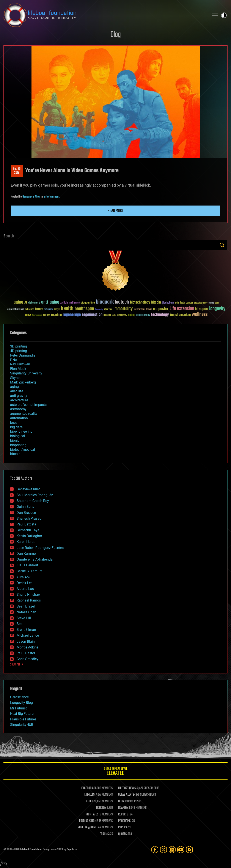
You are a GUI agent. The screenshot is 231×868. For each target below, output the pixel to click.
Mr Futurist (18, 708)
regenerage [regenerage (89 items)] (72, 315)
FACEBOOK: (87, 788)
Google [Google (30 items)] (57, 309)
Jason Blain (26, 641)
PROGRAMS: (125, 821)
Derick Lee (24, 583)
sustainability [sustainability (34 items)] (143, 315)
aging (14, 387)
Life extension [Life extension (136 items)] (182, 309)
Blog (116, 35)
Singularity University (26, 373)
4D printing (19, 351)
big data (16, 427)
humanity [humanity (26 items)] (99, 310)
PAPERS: (123, 827)
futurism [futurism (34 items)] (49, 310)
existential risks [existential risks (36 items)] (16, 309)
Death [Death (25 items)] (217, 303)
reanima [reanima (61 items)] (56, 315)
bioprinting (18, 445)
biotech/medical (23, 450)
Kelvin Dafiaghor (29, 536)
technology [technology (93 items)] (160, 315)
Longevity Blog (21, 703)
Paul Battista (26, 524)
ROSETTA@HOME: (88, 827)
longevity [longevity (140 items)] (217, 309)
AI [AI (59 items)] (26, 303)
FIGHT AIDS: (93, 815)
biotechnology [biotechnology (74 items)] (140, 303)
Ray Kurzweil (20, 364)
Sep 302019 (17, 171)
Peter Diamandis (23, 355)
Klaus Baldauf (27, 565)
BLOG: (121, 801)
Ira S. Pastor (26, 653)
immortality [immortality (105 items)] (123, 309)
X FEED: (90, 801)
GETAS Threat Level (115, 772)
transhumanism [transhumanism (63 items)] (180, 315)
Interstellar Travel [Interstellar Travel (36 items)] (143, 309)
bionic (15, 440)
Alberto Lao (25, 589)
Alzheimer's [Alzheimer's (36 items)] (34, 303)
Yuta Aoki (24, 577)
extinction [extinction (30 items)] (30, 309)
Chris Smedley (27, 659)
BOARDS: (123, 808)
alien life (17, 391)
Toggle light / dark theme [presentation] (224, 15)
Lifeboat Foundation (31, 850)
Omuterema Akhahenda (35, 559)
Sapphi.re (72, 850)
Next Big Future (22, 714)
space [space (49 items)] (132, 315)
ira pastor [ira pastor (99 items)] (161, 309)
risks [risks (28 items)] (114, 315)
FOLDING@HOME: (89, 821)
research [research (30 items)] (107, 315)
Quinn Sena (25, 507)
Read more (116, 211)
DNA (14, 360)
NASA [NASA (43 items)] (28, 315)
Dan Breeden (26, 513)
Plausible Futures (23, 719)
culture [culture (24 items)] (211, 303)
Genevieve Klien (31, 197)
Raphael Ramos (29, 600)
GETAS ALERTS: (126, 795)
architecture (19, 400)
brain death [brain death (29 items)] (180, 303)
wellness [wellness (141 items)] (200, 315)
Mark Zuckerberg (23, 382)
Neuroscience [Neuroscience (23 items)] (37, 316)
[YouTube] (181, 850)
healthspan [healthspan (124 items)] (84, 309)
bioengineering (21, 431)
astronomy (18, 409)
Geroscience (19, 697)
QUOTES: (123, 834)
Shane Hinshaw (29, 595)
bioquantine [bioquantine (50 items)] (88, 303)
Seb (20, 624)
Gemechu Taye (28, 530)
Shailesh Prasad (29, 518)
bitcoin (15, 454)
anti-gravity (19, 396)
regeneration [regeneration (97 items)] (92, 315)
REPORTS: (124, 815)
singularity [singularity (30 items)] (122, 315)
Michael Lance (28, 635)
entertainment (52, 197)
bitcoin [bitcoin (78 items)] (156, 303)
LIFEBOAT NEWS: (127, 788)
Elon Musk (18, 369)
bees (14, 423)
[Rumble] (189, 850)
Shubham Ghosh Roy (33, 501)
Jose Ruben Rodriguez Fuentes (40, 548)
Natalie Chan (26, 612)
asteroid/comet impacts (28, 405)
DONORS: (101, 808)
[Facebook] (155, 850)
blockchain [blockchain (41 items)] (168, 303)
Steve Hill (24, 618)
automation (19, 418)
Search (222, 245)
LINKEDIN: (90, 795)
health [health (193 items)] (67, 309)
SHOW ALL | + (17, 665)
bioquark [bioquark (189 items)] (105, 302)
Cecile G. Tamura (30, 571)
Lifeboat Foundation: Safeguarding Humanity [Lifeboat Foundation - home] (105, 15)
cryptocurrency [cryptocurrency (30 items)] (201, 303)
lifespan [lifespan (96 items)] (202, 309)
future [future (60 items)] (39, 309)
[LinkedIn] (172, 850)
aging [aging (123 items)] (18, 302)
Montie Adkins (27, 647)
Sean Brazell (26, 606)
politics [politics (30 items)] (47, 315)
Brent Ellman (26, 630)
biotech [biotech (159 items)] (122, 302)
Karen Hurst (26, 542)
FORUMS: (105, 834)
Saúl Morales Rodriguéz (35, 495)
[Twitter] (163, 850)
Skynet (15, 378)
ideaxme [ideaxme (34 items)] (108, 310)
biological (18, 436)
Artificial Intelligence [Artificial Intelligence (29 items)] (70, 303)
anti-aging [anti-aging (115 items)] (50, 302)
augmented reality (24, 414)
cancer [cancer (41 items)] (189, 303)
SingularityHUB (22, 725)
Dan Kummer (27, 554)
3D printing (19, 346)
